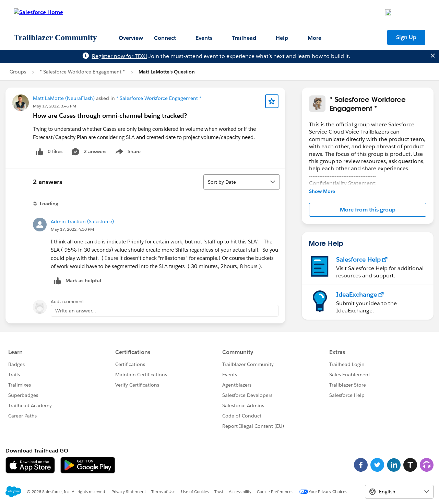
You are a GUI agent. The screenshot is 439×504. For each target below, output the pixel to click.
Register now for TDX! (120, 56)
